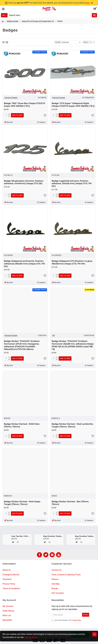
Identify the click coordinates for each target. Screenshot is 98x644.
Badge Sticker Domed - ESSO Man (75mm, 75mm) (22, 425)
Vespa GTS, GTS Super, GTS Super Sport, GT (38, 21)
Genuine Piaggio (11, 98)
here (88, 3)
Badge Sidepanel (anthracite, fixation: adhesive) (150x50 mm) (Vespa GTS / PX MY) (24, 264)
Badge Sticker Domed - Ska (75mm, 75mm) (70, 503)
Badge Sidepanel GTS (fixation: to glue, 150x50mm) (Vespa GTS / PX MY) (72, 262)
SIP (54, 335)
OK (94, 634)
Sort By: (58, 42)
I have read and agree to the (67, 620)
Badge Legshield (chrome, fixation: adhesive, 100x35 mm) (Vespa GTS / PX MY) (72, 184)
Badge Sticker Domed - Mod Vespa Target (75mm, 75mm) (22, 503)
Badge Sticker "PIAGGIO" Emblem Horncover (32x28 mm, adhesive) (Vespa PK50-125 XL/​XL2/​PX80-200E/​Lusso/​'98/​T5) (73, 345)
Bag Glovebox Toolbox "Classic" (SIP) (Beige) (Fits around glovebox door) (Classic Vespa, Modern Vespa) (53, 536)
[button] (48, 547)
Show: (86, 42)
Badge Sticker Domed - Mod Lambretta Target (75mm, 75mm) (72, 425)
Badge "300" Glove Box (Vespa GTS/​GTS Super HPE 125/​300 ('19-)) (24, 105)
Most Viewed (9, 529)
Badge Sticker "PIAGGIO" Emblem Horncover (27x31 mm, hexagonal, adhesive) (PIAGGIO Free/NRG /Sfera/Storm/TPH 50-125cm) (22, 345)
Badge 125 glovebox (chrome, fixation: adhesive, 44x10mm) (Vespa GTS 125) (24, 182)
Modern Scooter (13, 21)
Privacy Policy (31, 637)
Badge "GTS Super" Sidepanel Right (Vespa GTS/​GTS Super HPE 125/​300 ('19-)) (73, 105)
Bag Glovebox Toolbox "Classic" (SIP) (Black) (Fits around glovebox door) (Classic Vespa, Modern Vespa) (85, 536)
